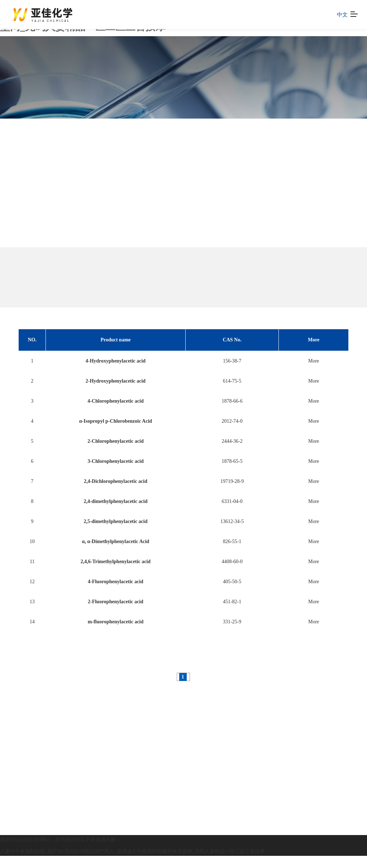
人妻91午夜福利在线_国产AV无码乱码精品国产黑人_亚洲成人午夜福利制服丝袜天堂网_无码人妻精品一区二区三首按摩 (132, 851)
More (314, 361)
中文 (342, 15)
